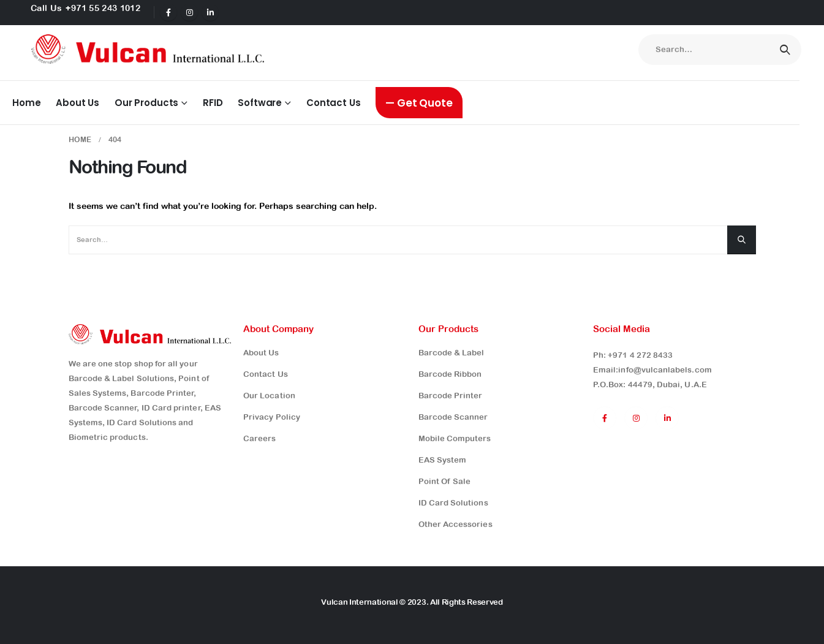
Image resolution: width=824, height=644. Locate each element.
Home (26, 103)
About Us (77, 103)
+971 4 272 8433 (640, 355)
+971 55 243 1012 (103, 8)
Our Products (146, 103)
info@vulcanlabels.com (665, 370)
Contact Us (333, 103)
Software (260, 103)
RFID (213, 103)
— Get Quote (419, 103)
